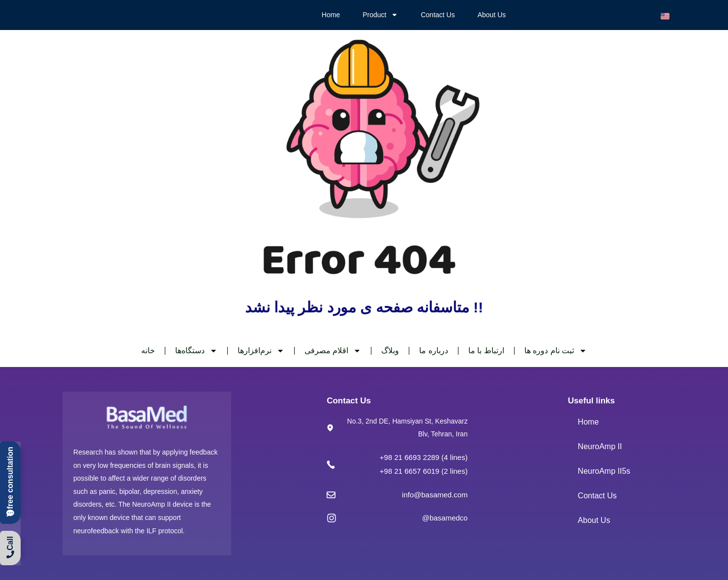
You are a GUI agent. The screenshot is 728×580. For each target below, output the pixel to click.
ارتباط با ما (486, 351)
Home (331, 15)
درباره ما (433, 351)
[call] (10, 481)
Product (380, 15)
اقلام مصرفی (333, 351)
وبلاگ (390, 351)
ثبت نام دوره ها (556, 351)
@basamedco (445, 518)
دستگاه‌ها (196, 351)
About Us (492, 15)
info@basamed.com (435, 495)
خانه (148, 351)
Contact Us (438, 15)
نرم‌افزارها (261, 351)
